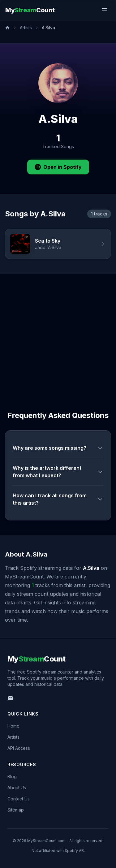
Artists (26, 28)
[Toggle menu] (105, 10)
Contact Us (19, 799)
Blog (12, 776)
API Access (19, 748)
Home (13, 726)
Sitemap (16, 810)
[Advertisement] (58, 335)
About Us (17, 788)
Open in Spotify (58, 167)
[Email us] (11, 698)
